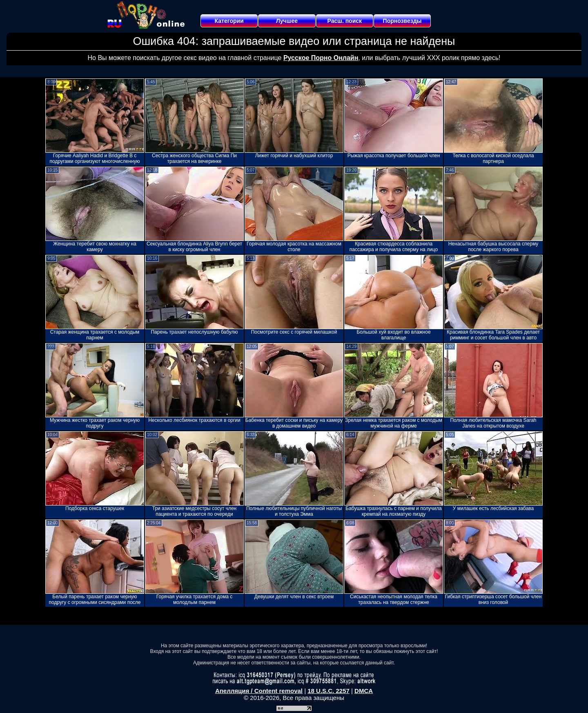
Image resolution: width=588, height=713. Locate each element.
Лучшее (287, 21)
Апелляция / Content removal (259, 691)
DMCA (364, 691)
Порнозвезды (402, 21)
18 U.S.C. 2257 (329, 691)
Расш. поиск (344, 21)
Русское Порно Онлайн (321, 58)
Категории (229, 21)
